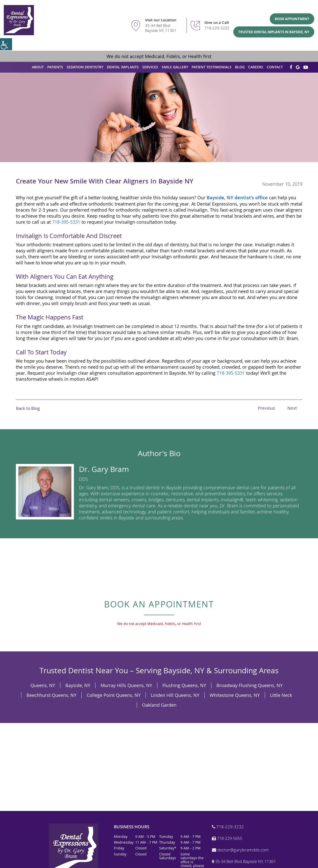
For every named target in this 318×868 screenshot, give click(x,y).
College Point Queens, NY (114, 695)
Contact (275, 67)
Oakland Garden (159, 705)
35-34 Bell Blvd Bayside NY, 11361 (161, 28)
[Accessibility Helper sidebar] (6, 44)
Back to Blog (28, 408)
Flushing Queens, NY (184, 685)
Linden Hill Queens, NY (175, 695)
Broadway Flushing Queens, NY (249, 685)
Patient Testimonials (212, 67)
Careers (256, 67)
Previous (266, 408)
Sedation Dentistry (85, 67)
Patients (55, 67)
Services (150, 67)
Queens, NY (43, 685)
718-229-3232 (217, 28)
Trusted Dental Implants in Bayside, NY (274, 32)
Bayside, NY (78, 685)
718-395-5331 (66, 222)
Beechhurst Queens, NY (51, 695)
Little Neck (281, 695)
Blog (240, 67)
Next (292, 408)
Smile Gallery (175, 67)
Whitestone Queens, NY (235, 695)
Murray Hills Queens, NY (126, 685)
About (38, 67)
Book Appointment (292, 19)
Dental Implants (123, 67)
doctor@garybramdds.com (240, 850)
